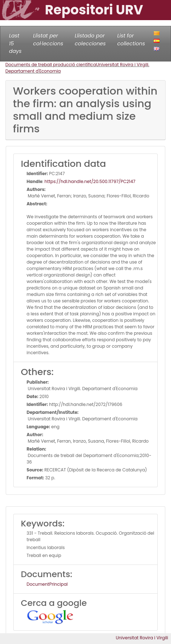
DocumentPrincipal (47, 584)
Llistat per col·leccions (48, 40)
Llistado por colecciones (90, 40)
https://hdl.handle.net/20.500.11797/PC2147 (90, 181)
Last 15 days (15, 43)
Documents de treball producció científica (51, 65)
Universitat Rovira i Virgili (142, 638)
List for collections (131, 40)
